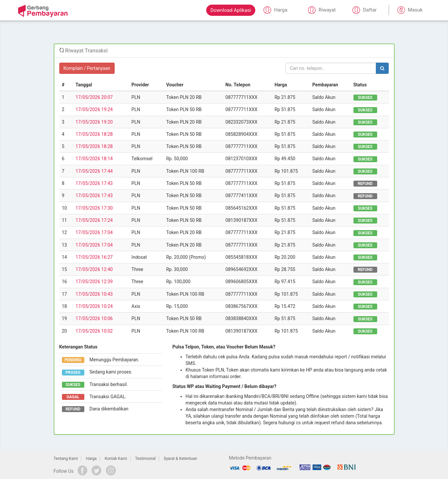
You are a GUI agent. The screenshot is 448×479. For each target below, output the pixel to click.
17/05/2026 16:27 (94, 257)
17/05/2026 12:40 (94, 269)
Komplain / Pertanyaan (87, 68)
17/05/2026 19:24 (94, 109)
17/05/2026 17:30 (94, 208)
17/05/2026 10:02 (94, 331)
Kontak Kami (116, 459)
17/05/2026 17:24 (94, 220)
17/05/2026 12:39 (94, 282)
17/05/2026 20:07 (94, 97)
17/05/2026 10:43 (94, 294)
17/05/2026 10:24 (94, 306)
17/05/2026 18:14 (94, 159)
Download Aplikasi (231, 10)
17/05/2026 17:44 (94, 171)
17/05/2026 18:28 (94, 134)
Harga (91, 459)
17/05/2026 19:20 (94, 122)
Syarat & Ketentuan (180, 459)
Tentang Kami (66, 459)
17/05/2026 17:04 (94, 232)
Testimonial (145, 459)
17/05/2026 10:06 (94, 318)
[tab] (224, 51)
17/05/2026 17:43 (94, 183)
